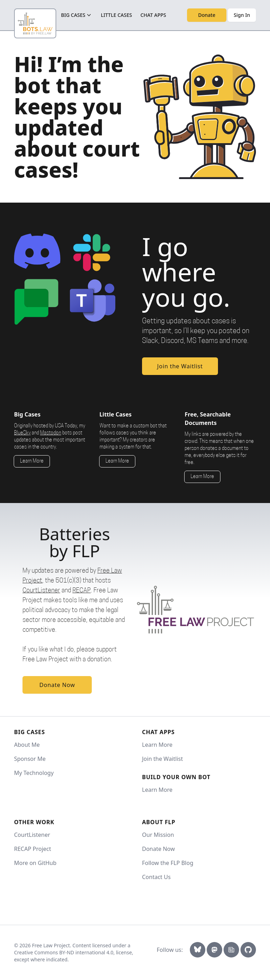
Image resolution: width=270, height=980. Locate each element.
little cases (117, 15)
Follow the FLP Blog (168, 863)
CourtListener (41, 591)
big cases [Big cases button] (77, 15)
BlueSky (22, 433)
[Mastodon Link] (214, 950)
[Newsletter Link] (231, 950)
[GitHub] (248, 950)
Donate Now (57, 685)
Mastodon (51, 433)
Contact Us (156, 877)
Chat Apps (153, 15)
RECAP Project (33, 849)
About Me (27, 745)
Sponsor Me (30, 759)
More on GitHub (35, 863)
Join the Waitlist (180, 366)
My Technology (34, 773)
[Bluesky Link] (198, 950)
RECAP (82, 591)
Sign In (242, 15)
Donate (207, 15)
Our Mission (158, 835)
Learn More (32, 461)
